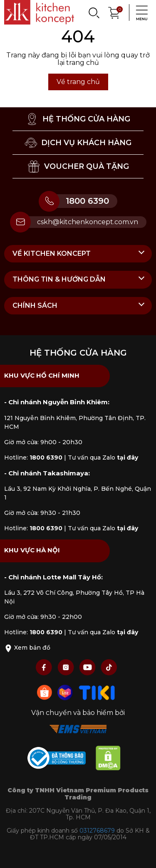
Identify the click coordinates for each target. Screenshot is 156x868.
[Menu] (139, 12)
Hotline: (33, 457)
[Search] (94, 12)
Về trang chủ (78, 82)
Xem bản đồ (27, 648)
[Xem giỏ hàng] (114, 12)
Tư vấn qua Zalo (103, 457)
